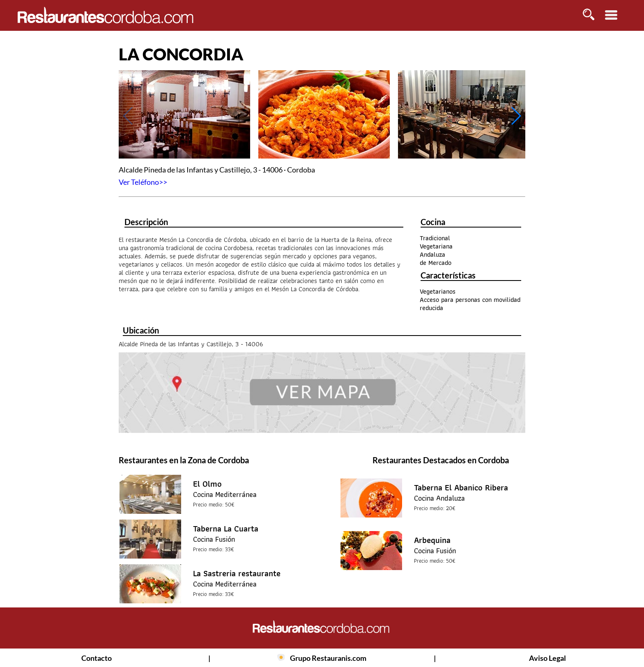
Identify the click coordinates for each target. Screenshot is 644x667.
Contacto (97, 658)
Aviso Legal (547, 658)
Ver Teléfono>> (143, 182)
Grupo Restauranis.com (328, 658)
